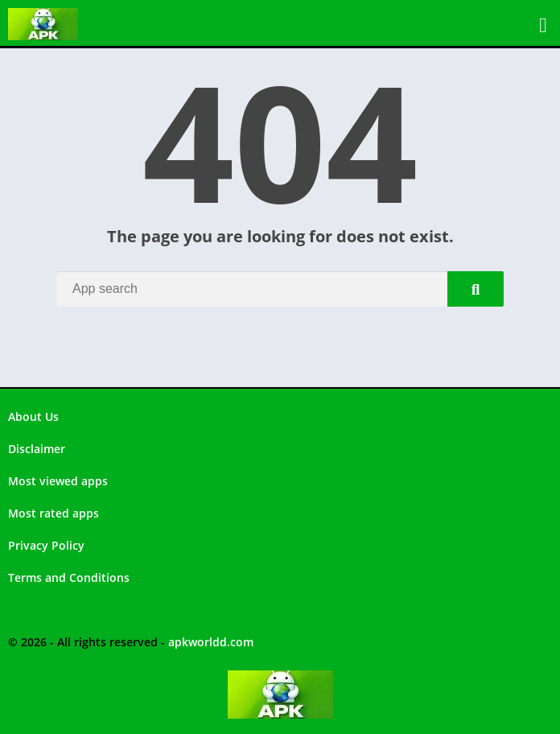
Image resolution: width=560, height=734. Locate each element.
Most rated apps (54, 513)
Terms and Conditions (69, 577)
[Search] (280, 289)
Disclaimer (37, 449)
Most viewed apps (58, 481)
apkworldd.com (211, 642)
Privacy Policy (46, 545)
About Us (33, 416)
